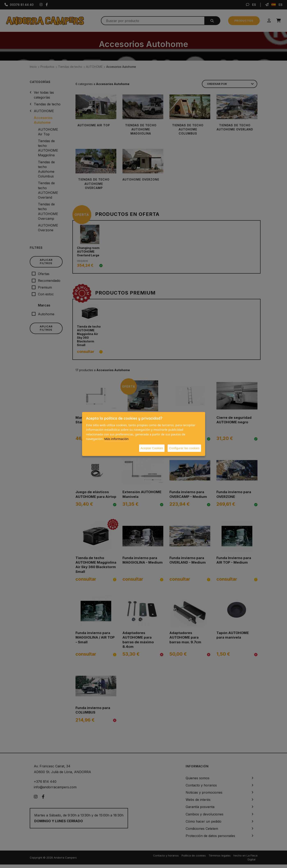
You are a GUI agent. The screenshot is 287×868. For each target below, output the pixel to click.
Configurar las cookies (184, 448)
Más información (116, 439)
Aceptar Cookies (152, 448)
